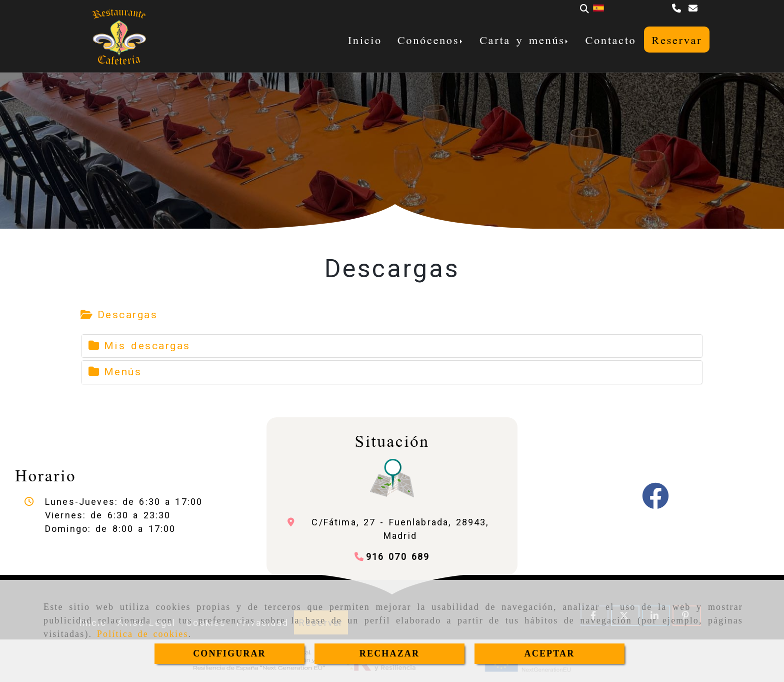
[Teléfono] (678, 8)
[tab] (119, 315)
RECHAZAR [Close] (389, 653)
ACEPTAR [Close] (550, 653)
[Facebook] (655, 503)
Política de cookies (143, 634)
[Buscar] (584, 9)
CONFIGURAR (229, 653)
